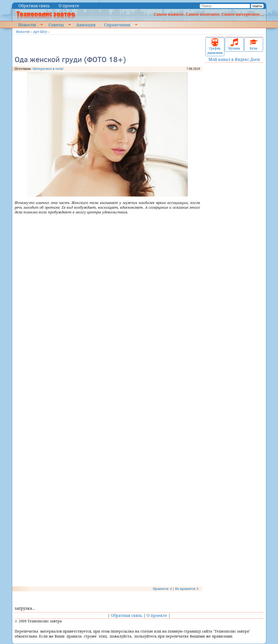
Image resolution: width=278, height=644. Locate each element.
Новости (27, 25)
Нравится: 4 (162, 589)
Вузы (254, 44)
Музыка (234, 44)
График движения (215, 47)
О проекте (69, 6)
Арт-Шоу (40, 32)
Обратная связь (34, 6)
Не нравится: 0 (187, 589)
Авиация (86, 25)
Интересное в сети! (48, 69)
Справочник (117, 25)
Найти (257, 6)
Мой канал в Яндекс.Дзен (234, 59)
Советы (56, 25)
